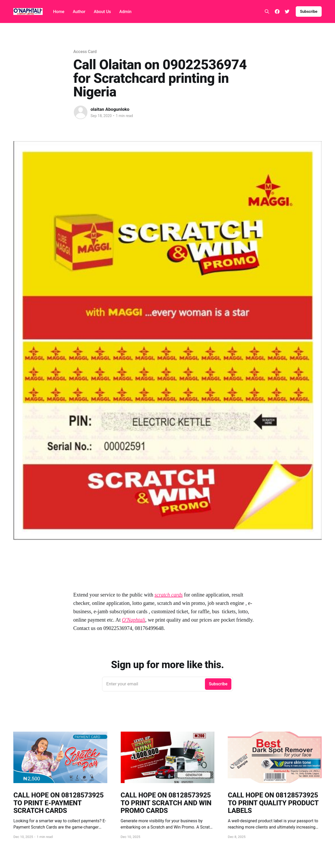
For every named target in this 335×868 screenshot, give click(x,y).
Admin (125, 12)
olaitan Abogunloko (110, 109)
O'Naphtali (134, 620)
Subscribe (309, 11)
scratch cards (169, 595)
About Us (102, 12)
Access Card (85, 52)
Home (59, 12)
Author (79, 12)
